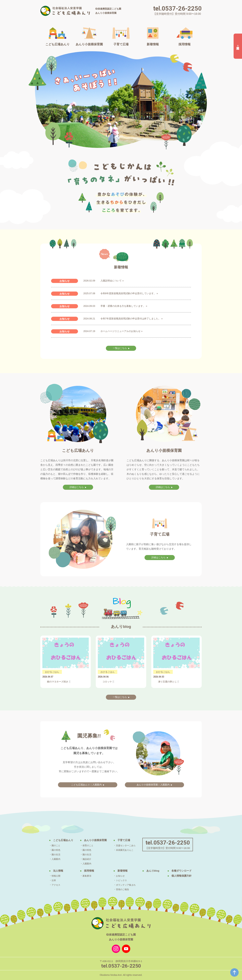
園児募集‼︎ (238, 46)
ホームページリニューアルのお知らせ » (122, 331)
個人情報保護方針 (187, 876)
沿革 (49, 880)
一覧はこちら (120, 348)
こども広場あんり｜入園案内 (86, 785)
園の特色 (51, 850)
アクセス (51, 885)
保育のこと (86, 845)
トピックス (123, 880)
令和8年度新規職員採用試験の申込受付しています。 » (129, 293)
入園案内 (51, 859)
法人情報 (54, 871)
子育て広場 (125, 840)
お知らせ (122, 876)
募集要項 (85, 876)
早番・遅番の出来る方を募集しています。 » (124, 306)
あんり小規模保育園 (94, 840)
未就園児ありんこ (127, 850)
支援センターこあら (128, 845)
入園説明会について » (112, 281)
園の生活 (51, 854)
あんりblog (157, 871)
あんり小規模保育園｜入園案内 (153, 785)
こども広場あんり (59, 840)
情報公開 (51, 876)
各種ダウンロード (187, 871)
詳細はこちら (77, 487)
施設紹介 (85, 859)
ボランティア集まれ (128, 885)
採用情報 (87, 871)
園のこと (51, 845)
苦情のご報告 (124, 889)
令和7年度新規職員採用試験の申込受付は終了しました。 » (132, 319)
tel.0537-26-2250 (177, 9)
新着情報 (124, 871)
